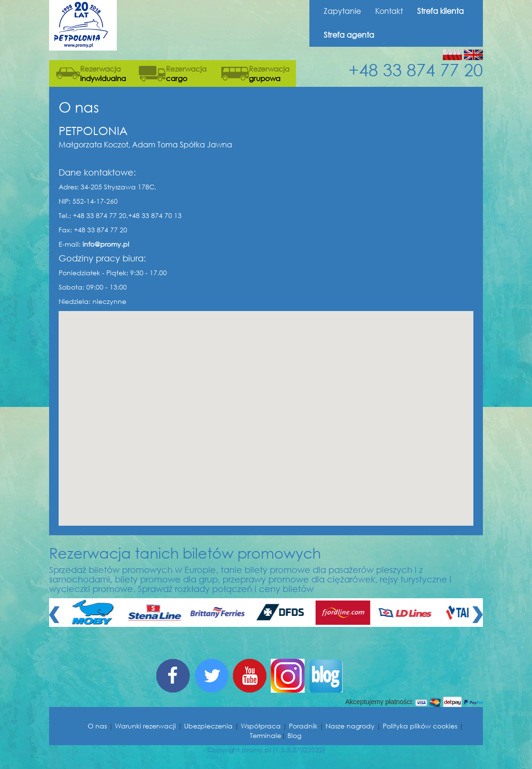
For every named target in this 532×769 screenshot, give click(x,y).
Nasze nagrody (350, 726)
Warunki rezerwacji (145, 726)
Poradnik (303, 726)
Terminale (266, 735)
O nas (97, 726)
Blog (294, 735)
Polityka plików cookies (420, 726)
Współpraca (261, 726)
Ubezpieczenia (208, 726)
